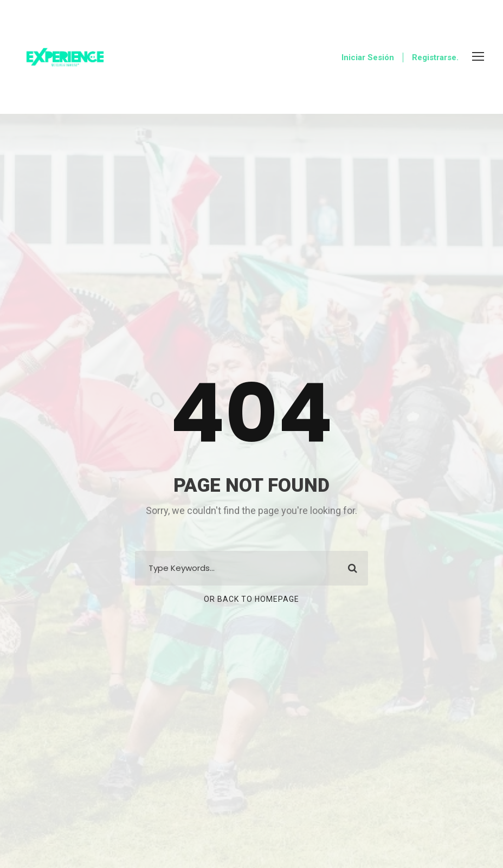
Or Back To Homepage (251, 599)
